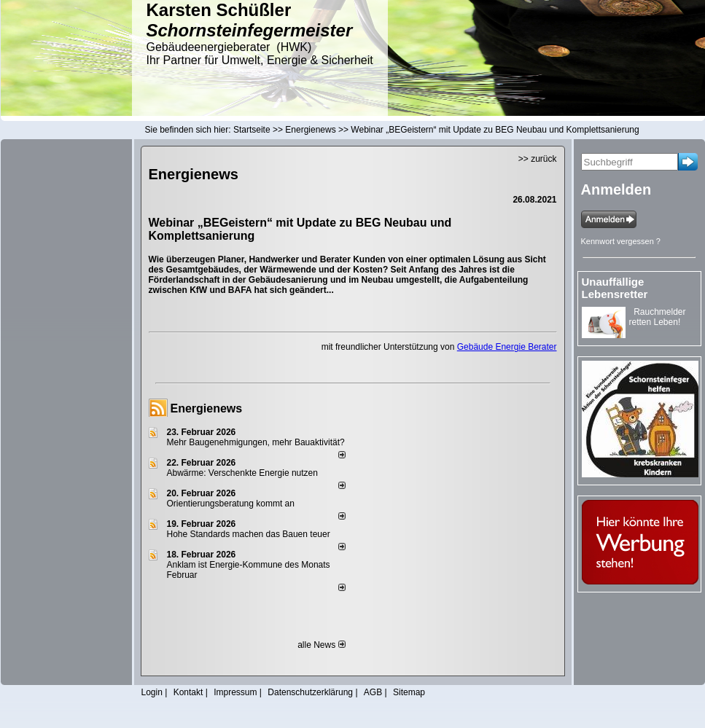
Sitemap (409, 692)
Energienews (207, 408)
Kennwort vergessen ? (621, 241)
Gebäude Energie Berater (507, 347)
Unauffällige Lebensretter (615, 288)
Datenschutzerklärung (310, 692)
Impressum (235, 692)
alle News (321, 645)
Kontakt (188, 692)
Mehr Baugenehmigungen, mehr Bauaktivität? (256, 442)
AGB (373, 692)
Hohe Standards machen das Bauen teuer (249, 534)
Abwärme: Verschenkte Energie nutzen (242, 473)
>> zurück (538, 159)
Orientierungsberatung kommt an (231, 504)
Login (152, 692)
